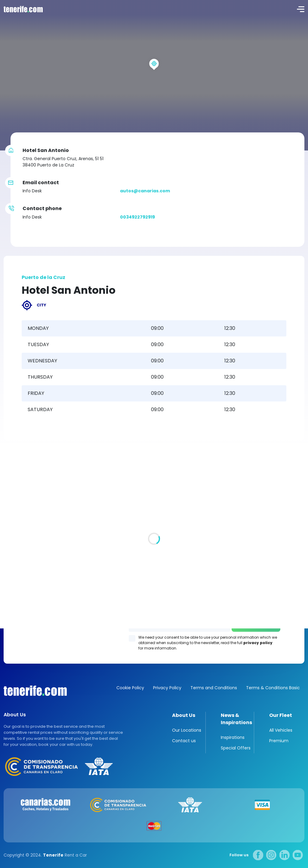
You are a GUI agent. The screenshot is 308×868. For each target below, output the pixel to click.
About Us (184, 715)
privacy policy (258, 643)
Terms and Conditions (214, 688)
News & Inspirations (236, 719)
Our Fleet (281, 715)
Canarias (35, 691)
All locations (17, 526)
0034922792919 (137, 217)
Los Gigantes (154, 614)
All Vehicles (281, 730)
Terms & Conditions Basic (273, 688)
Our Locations (187, 730)
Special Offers (236, 748)
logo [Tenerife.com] (23, 9)
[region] (154, 75)
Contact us (184, 741)
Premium (279, 741)
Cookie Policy (130, 688)
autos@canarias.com (145, 191)
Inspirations (233, 737)
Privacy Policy (167, 688)
